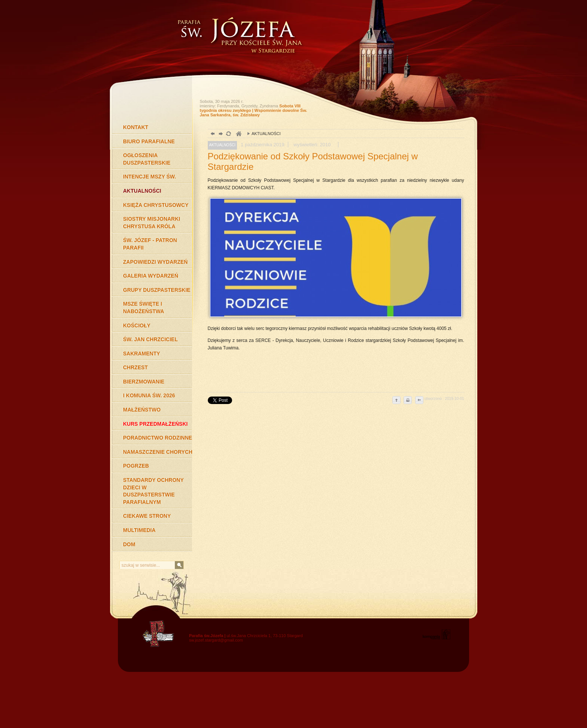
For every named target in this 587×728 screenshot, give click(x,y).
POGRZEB (136, 466)
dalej (220, 134)
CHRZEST (136, 367)
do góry (396, 401)
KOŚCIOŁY (137, 325)
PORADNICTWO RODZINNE (158, 438)
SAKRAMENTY (142, 354)
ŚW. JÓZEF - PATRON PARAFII (150, 244)
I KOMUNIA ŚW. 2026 (149, 395)
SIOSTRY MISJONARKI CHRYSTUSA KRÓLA (152, 223)
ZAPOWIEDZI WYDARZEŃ (156, 262)
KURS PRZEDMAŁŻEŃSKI (156, 424)
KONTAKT (136, 127)
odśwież (228, 134)
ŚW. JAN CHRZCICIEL (150, 339)
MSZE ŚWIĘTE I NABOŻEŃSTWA (144, 308)
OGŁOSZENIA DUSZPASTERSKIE (147, 159)
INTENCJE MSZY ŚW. (150, 177)
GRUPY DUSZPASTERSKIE (157, 290)
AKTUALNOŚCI (142, 191)
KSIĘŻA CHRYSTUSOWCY (156, 205)
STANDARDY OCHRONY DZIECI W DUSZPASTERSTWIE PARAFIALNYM (153, 491)
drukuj (408, 401)
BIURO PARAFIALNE (149, 141)
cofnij (419, 401)
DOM (129, 544)
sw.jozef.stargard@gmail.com (216, 640)
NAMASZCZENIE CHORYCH (158, 452)
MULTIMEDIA (139, 530)
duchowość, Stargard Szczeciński (238, 134)
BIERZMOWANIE (144, 382)
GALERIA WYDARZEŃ (151, 276)
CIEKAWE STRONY (147, 516)
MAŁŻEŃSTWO (142, 410)
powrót (212, 134)
